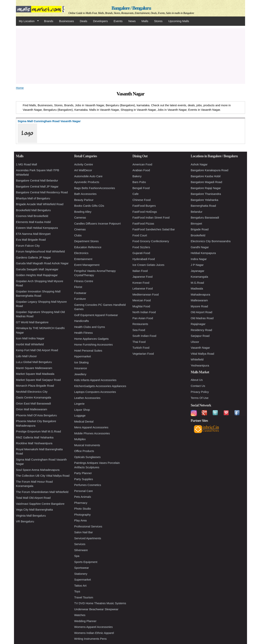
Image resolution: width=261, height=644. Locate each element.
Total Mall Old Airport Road (33, 498)
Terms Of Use (200, 398)
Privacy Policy (200, 392)
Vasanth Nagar (200, 348)
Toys (77, 591)
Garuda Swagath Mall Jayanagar (37, 269)
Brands (49, 21)
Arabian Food (141, 170)
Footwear (80, 293)
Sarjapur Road (200, 336)
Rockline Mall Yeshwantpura (34, 443)
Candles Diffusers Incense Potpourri (97, 223)
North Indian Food (144, 312)
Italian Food (140, 271)
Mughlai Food (141, 306)
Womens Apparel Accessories (93, 627)
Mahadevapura (200, 294)
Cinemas (80, 229)
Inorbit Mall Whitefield (30, 344)
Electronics (81, 253)
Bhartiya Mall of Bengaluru (33, 198)
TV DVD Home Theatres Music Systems (100, 603)
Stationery (81, 574)
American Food (142, 164)
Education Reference (88, 247)
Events (118, 21)
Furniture (80, 299)
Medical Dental (84, 421)
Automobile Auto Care (88, 176)
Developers (100, 21)
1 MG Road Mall (26, 164)
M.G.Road (197, 283)
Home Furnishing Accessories (93, 344)
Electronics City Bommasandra (211, 241)
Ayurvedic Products (87, 182)
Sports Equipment (86, 562)
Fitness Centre (84, 281)
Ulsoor (195, 342)
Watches (80, 615)
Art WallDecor (83, 170)
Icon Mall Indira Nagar (30, 338)
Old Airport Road (201, 312)
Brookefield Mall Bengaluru (33, 210)
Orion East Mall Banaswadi (33, 403)
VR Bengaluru (25, 521)
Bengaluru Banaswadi (205, 217)
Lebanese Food (143, 288)
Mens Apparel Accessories (91, 427)
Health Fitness (84, 333)
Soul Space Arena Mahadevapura (38, 470)
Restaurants (140, 324)
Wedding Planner (85, 621)
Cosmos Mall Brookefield (32, 216)
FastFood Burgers (144, 206)
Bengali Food (141, 188)
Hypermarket (83, 356)
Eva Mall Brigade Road (31, 240)
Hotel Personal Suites (88, 351)
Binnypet (196, 223)
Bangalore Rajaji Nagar (206, 188)
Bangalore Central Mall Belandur (37, 180)
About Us (197, 380)
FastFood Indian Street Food (151, 217)
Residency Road (201, 330)
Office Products (84, 451)
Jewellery (80, 374)
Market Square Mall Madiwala (35, 374)
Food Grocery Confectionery (151, 241)
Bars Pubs (139, 182)
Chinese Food (141, 200)
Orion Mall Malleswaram (32, 409)
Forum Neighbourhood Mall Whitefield (40, 251)
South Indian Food (144, 336)
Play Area (80, 520)
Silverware (81, 550)
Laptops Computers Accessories (95, 392)
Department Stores (86, 241)
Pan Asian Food (143, 318)
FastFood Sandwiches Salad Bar (154, 229)
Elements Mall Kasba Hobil (33, 222)
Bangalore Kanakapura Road (209, 170)
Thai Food (139, 342)
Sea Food (139, 330)
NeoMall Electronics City (32, 392)
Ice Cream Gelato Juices (148, 265)
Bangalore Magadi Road (206, 182)
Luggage (80, 415)
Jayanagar (197, 271)
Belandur (197, 212)
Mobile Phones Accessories (92, 433)
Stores (158, 21)
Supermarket (83, 580)
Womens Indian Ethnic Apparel (94, 633)
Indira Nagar (199, 259)
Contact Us (198, 386)
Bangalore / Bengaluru (131, 8)
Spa (77, 556)
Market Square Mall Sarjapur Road (38, 380)
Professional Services (88, 526)
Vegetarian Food (143, 354)
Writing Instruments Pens (90, 639)
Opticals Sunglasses (87, 457)
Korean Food (141, 283)
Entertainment (83, 259)
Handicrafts (82, 321)
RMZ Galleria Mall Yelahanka (35, 437)
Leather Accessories (87, 398)
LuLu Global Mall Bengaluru (34, 362)
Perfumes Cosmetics (88, 485)
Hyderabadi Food (144, 259)
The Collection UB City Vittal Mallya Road (43, 476)
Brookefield (198, 235)
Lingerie (79, 404)
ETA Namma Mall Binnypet (33, 234)
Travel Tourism (84, 597)
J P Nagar (197, 265)
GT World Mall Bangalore (32, 322)
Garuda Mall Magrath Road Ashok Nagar (42, 263)
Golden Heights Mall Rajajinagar (37, 275)
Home (20, 88)
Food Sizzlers (141, 247)
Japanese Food (142, 277)
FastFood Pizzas (143, 223)
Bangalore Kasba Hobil (206, 176)
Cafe (136, 194)
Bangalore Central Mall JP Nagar (37, 186)
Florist (78, 287)
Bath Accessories (85, 194)
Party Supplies (84, 479)
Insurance (81, 368)
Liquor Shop (82, 410)
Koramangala (199, 277)
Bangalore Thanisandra (206, 194)
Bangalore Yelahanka (204, 200)
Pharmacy (81, 503)
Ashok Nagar (199, 164)
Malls (145, 21)
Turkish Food (141, 348)
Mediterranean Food (146, 294)
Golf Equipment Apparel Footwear (96, 315)
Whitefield (197, 359)
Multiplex (80, 439)
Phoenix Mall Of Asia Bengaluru (36, 415)
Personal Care (84, 491)
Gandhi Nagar (200, 247)
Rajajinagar (198, 324)
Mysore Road (199, 306)
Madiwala (197, 288)
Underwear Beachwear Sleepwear (96, 609)
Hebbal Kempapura (203, 253)
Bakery (137, 176)
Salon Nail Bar (84, 532)
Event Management (87, 265)
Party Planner (83, 473)
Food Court (140, 235)
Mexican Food (142, 300)
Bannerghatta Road (203, 206)
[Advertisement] (130, 55)
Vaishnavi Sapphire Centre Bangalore (40, 504)
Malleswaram (199, 300)
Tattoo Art (80, 586)
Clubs (78, 235)
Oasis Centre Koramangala (33, 397)
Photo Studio (83, 509)
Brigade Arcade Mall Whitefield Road (40, 204)
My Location (27, 21)
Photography (82, 515)
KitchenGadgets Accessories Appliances (100, 386)
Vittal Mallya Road (202, 354)
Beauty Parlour (84, 200)
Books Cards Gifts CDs (89, 206)
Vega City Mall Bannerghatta (34, 510)
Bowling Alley (83, 212)
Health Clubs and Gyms (90, 327)
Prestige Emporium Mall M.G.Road (38, 431)
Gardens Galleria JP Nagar (33, 257)
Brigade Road (200, 229)
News (132, 21)
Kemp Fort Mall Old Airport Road (37, 350)
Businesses (67, 21)
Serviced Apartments (88, 538)
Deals (84, 21)
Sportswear (82, 568)
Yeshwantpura (200, 365)
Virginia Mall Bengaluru (31, 516)
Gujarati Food (141, 253)
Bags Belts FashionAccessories (95, 188)
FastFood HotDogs (145, 212)
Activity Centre (84, 164)
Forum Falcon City (28, 246)
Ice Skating (81, 362)
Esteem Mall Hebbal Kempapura (37, 228)
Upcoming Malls (179, 21)
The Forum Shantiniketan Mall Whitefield (42, 492)
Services (80, 544)
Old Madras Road (202, 318)
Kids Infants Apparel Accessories (95, 380)
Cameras (80, 217)
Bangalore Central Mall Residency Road (42, 192)
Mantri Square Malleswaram (34, 368)
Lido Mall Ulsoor (26, 356)
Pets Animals (83, 497)
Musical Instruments (87, 445)
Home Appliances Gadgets (91, 339)
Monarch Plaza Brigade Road (35, 386)
